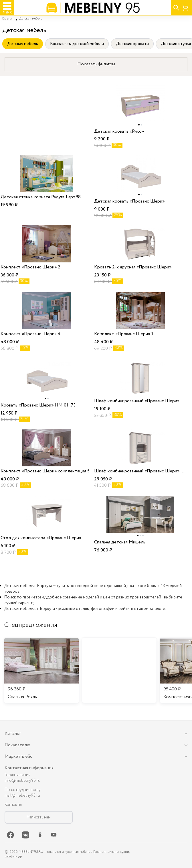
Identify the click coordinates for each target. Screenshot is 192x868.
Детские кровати (132, 44)
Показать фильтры (96, 64)
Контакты (13, 805)
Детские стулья (176, 44)
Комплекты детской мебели (77, 44)
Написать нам (39, 817)
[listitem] (41, 670)
